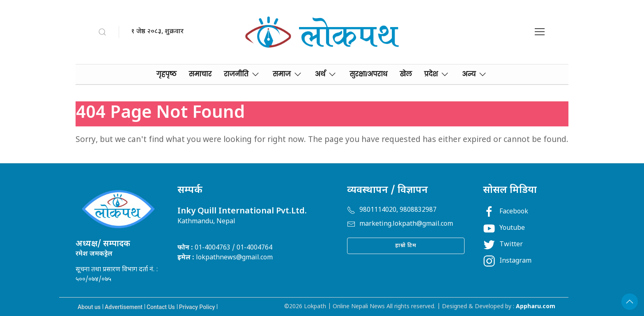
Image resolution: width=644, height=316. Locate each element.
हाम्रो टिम (406, 246)
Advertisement (124, 307)
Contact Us (161, 307)
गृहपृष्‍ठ (167, 74)
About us (89, 307)
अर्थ (326, 74)
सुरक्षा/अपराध (368, 74)
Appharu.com (536, 307)
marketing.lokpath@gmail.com (400, 224)
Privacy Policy (197, 307)
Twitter (503, 245)
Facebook (506, 212)
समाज (288, 74)
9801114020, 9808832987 (392, 210)
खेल (406, 74)
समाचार (200, 74)
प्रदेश (437, 74)
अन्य (475, 74)
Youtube (504, 228)
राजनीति (242, 74)
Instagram (507, 261)
